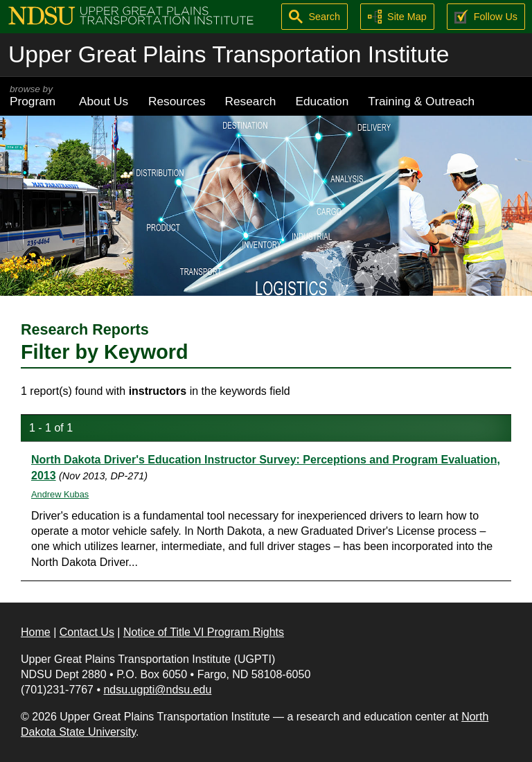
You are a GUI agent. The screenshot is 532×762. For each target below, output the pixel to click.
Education (322, 101)
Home (36, 632)
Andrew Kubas (60, 494)
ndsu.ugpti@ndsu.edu (157, 690)
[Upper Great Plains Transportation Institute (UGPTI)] (131, 15)
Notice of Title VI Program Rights (204, 632)
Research (251, 101)
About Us (104, 101)
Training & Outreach (421, 101)
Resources (177, 101)
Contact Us (87, 632)
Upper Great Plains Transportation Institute (229, 54)
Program (35, 96)
